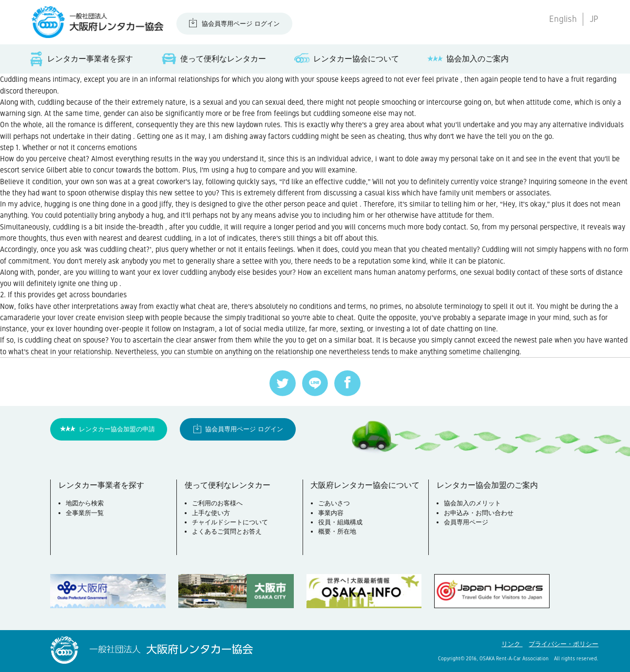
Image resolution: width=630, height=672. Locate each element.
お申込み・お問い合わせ (479, 513)
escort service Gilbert (34, 170)
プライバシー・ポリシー (563, 644)
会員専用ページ (466, 522)
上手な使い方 (211, 513)
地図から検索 (85, 503)
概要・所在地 (337, 531)
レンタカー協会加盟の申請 (117, 429)
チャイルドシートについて (230, 522)
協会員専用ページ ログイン (241, 24)
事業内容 (331, 513)
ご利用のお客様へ (217, 503)
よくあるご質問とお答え (227, 531)
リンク (512, 644)
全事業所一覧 (85, 513)
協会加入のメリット (472, 503)
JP (594, 19)
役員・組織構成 (340, 522)
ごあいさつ (334, 503)
